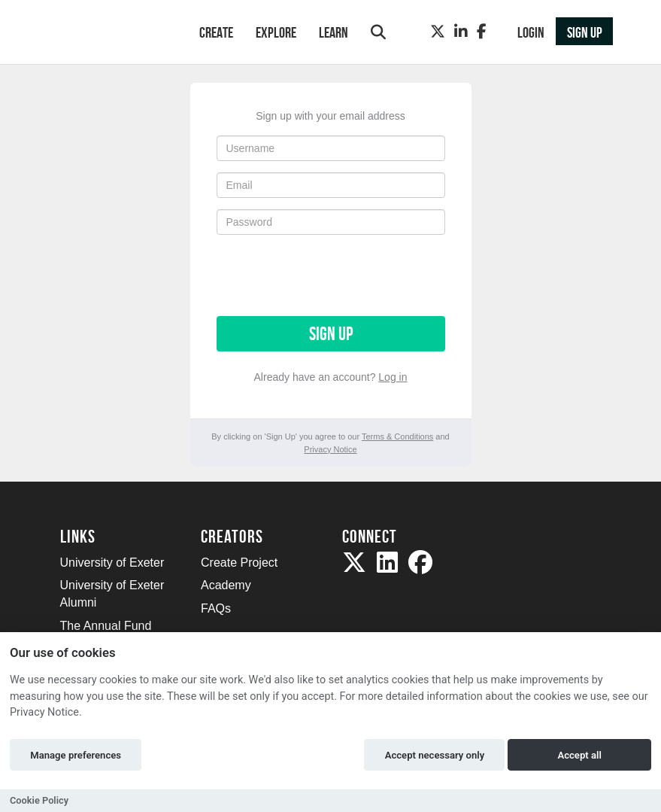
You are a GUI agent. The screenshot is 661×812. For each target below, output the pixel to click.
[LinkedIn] (461, 32)
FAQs (216, 608)
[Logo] (110, 33)
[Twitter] (438, 32)
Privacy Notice (330, 449)
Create (216, 32)
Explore (276, 32)
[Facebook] (482, 32)
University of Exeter (112, 563)
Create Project (239, 563)
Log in (393, 377)
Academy (226, 585)
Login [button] (531, 32)
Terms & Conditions (397, 436)
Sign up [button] (585, 32)
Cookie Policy (39, 800)
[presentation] (331, 275)
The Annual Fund (106, 626)
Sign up (331, 334)
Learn (334, 32)
